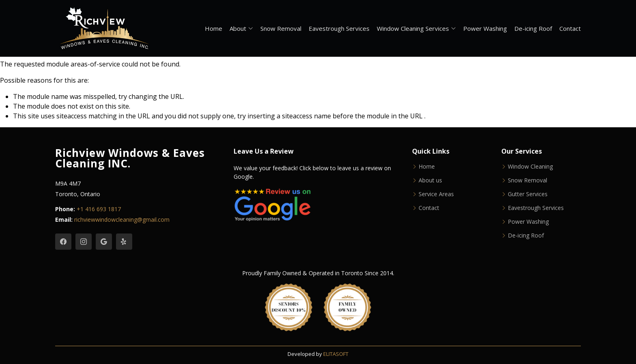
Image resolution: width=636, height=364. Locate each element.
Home (214, 28)
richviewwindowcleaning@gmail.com (122, 219)
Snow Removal (281, 28)
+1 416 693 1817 (99, 209)
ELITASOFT (336, 354)
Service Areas (436, 194)
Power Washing (485, 28)
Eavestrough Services (339, 28)
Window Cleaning (530, 167)
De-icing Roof (533, 28)
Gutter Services (528, 194)
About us (430, 180)
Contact (570, 28)
